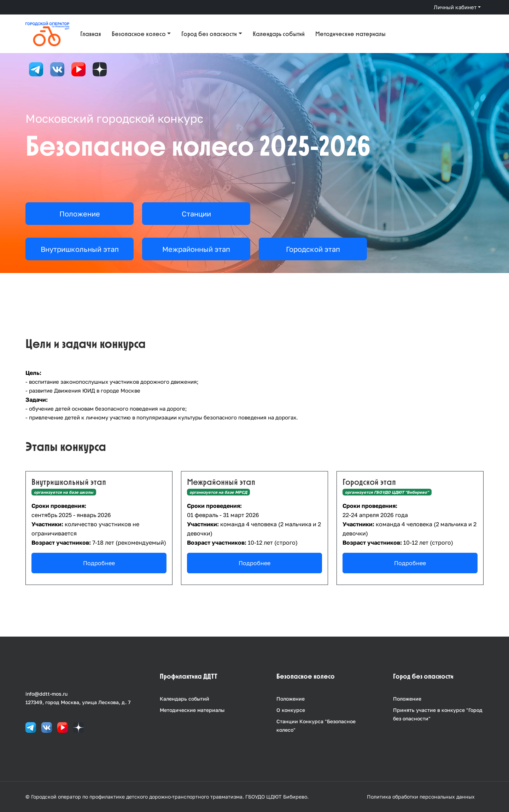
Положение (291, 699)
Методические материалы (350, 34)
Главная (91, 34)
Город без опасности (209, 34)
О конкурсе (291, 710)
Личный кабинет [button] (455, 7)
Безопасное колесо (139, 34)
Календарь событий (279, 34)
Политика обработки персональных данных (421, 797)
